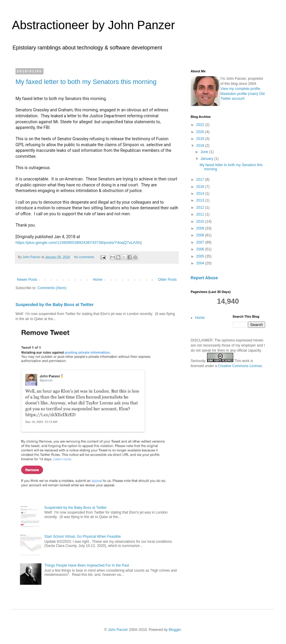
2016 (201, 187)
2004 (201, 263)
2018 (201, 146)
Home (98, 280)
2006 (201, 249)
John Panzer (118, 630)
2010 (201, 222)
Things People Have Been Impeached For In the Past (87, 565)
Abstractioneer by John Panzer (93, 25)
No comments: (85, 257)
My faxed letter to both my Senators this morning (86, 82)
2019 (201, 139)
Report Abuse (204, 278)
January (207, 159)
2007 (201, 242)
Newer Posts (27, 280)
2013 (201, 200)
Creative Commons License (240, 366)
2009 (201, 228)
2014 (201, 194)
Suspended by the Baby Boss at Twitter (55, 305)
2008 (201, 235)
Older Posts (167, 280)
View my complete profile (240, 89)
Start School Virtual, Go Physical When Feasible (83, 537)
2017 (201, 180)
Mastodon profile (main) (239, 94)
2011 (201, 214)
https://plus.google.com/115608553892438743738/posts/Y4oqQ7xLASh (78, 243)
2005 (201, 256)
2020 (201, 132)
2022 (201, 125)
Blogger (175, 630)
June (205, 152)
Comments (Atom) (52, 288)
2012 (201, 208)
